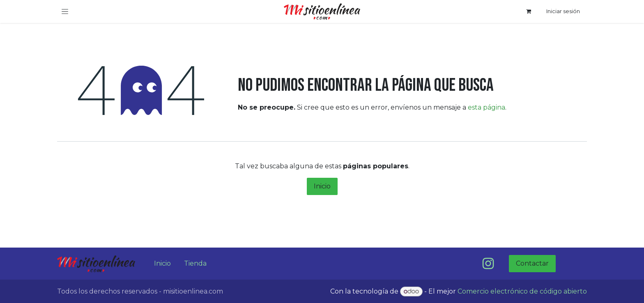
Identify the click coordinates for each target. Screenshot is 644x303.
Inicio (322, 186)
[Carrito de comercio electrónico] (529, 11)
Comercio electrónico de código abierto (522, 291)
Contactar (532, 263)
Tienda (195, 263)
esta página (486, 107)
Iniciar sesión (563, 11)
